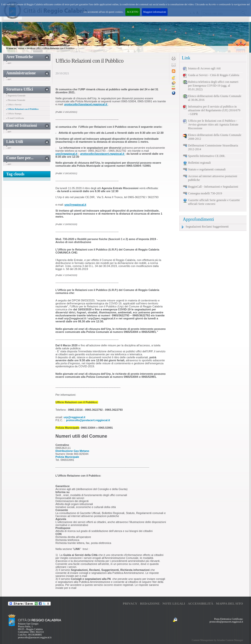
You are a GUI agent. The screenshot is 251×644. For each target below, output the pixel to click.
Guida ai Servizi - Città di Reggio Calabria (214, 75)
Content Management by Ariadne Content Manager (217, 640)
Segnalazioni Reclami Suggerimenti (207, 227)
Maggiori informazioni (155, 12)
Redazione (150, 603)
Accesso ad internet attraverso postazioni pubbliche (213, 178)
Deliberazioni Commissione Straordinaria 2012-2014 (213, 147)
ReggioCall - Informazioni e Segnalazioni (213, 187)
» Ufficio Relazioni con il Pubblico (22, 109)
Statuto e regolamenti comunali (207, 169)
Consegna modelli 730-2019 (205, 193)
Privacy (130, 603)
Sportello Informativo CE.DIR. (207, 156)
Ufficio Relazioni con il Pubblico (59, 48)
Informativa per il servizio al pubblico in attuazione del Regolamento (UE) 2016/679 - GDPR (214, 110)
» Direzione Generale (16, 100)
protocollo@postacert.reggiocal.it (35, 637)
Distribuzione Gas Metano (72, 451)
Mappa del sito (229, 603)
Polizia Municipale (67, 457)
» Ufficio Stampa (14, 114)
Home (21, 48)
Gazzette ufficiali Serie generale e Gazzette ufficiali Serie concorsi (214, 202)
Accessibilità (201, 603)
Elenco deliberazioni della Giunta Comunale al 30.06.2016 (215, 98)
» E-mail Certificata (15, 118)
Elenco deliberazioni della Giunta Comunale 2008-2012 (215, 137)
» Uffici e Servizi (14, 105)
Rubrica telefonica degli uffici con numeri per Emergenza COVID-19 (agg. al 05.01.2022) (213, 86)
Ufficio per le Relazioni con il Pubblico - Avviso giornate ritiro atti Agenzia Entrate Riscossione (213, 125)
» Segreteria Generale (16, 96)
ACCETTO (133, 12)
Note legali (174, 603)
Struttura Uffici (34, 48)
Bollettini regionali (199, 163)
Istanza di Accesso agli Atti (204, 68)
